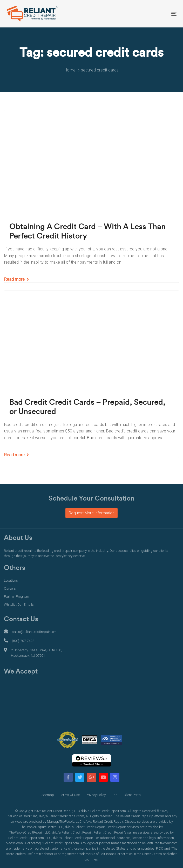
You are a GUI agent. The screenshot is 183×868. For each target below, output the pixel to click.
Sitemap (48, 795)
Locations (11, 580)
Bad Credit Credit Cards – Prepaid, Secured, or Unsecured (87, 407)
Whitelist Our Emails (19, 605)
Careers (10, 588)
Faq (115, 795)
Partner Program (16, 596)
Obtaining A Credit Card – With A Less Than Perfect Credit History (87, 232)
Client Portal (133, 795)
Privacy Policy (96, 795)
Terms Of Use (70, 795)
